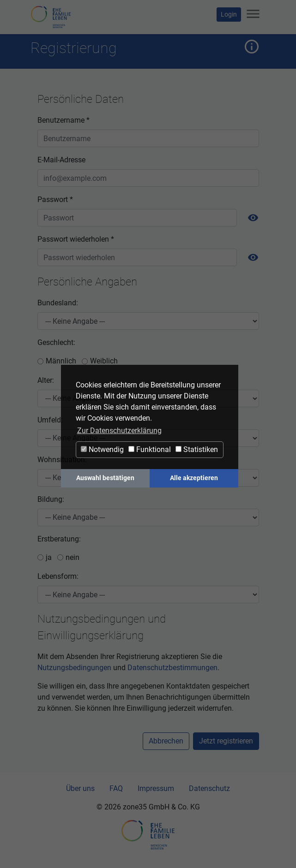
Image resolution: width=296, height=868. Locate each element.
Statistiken (197, 449)
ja (49, 557)
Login (229, 14)
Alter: (46, 380)
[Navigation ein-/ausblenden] (253, 15)
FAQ (116, 788)
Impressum (156, 788)
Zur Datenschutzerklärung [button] (119, 431)
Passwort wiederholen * (76, 239)
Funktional (150, 449)
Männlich (61, 361)
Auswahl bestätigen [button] (105, 478)
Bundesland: (58, 303)
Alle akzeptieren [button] (194, 478)
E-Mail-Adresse (61, 160)
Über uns (80, 788)
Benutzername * (63, 120)
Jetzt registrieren (226, 741)
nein (72, 557)
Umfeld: (50, 420)
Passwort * (55, 199)
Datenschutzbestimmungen (172, 668)
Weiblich (104, 361)
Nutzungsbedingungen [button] (74, 668)
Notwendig (102, 449)
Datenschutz (209, 788)
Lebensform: (58, 576)
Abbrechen (166, 741)
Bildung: (51, 499)
